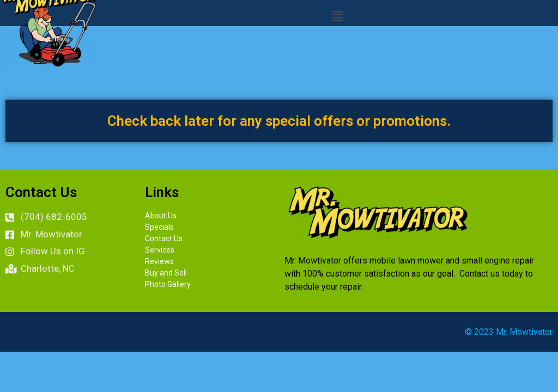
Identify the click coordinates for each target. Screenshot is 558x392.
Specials (159, 227)
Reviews (159, 261)
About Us (161, 216)
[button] (337, 16)
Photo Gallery (168, 284)
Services (160, 250)
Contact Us (164, 238)
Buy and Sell (166, 273)
